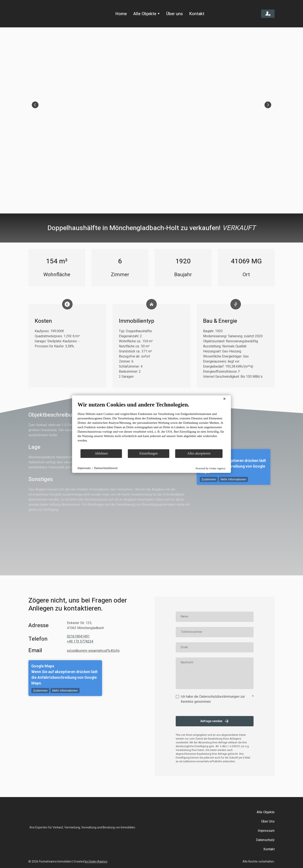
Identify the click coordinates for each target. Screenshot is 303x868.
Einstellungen (149, 453)
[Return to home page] (47, 14)
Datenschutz (265, 840)
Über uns (175, 14)
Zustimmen (209, 479)
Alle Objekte (145, 14)
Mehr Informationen (233, 479)
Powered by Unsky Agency (211, 468)
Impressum (266, 831)
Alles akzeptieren (199, 453)
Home (121, 14)
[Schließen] (225, 399)
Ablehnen (101, 453)
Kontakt (197, 14)
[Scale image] (151, 105)
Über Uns (268, 821)
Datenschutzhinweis (106, 468)
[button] (268, 14)
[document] (152, 425)
